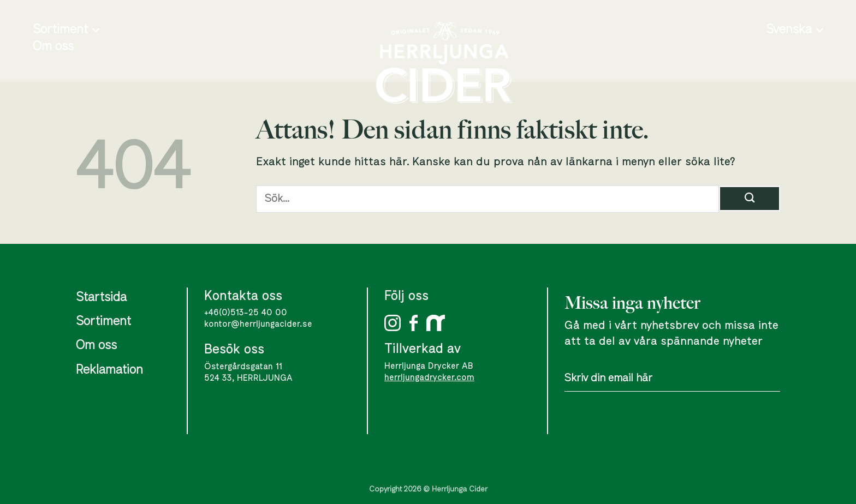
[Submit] (750, 199)
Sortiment (66, 30)
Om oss (53, 47)
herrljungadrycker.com (429, 378)
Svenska (795, 30)
